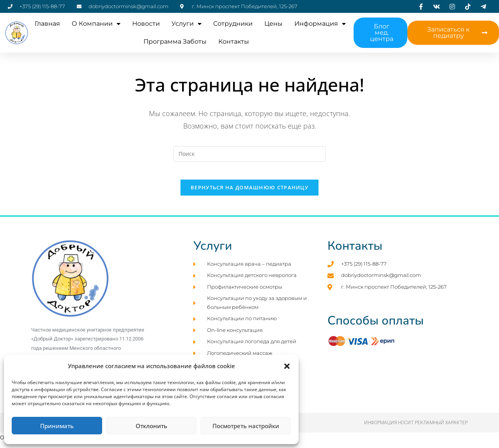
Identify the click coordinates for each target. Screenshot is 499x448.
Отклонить (151, 426)
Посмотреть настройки (246, 426)
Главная (47, 24)
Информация (320, 24)
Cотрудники (233, 24)
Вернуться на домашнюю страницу (249, 193)
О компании (96, 24)
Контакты (234, 41)
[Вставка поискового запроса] (249, 154)
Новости (146, 24)
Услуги (187, 24)
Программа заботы (175, 41)
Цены (273, 24)
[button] (287, 366)
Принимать (57, 426)
